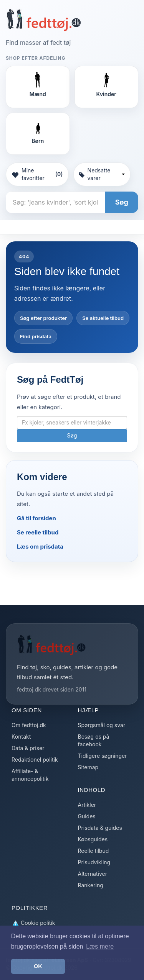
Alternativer (93, 874)
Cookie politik (33, 923)
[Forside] (44, 20)
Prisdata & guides (100, 828)
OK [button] (38, 966)
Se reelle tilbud (38, 532)
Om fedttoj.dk (29, 725)
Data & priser (28, 748)
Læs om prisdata (40, 547)
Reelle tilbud (94, 851)
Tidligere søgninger (103, 756)
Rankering (91, 885)
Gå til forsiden (36, 518)
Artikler (87, 805)
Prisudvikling (94, 862)
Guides (87, 816)
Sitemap (88, 767)
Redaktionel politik (35, 760)
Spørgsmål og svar (102, 725)
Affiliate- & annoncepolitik (30, 775)
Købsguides (93, 839)
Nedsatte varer (102, 174)
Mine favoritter (37, 174)
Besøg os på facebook (94, 740)
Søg (122, 202)
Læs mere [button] (100, 946)
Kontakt (21, 737)
